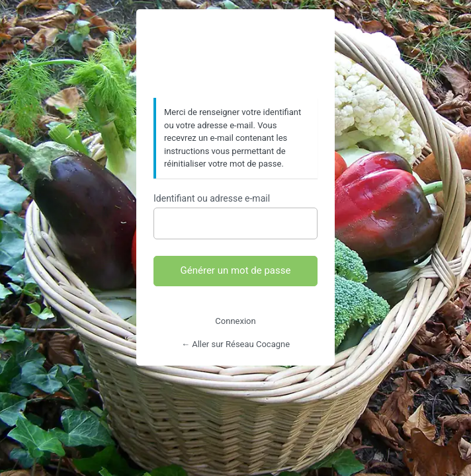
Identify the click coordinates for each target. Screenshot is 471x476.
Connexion (235, 321)
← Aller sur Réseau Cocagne (235, 344)
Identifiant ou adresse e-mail (212, 198)
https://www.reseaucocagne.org (235, 54)
